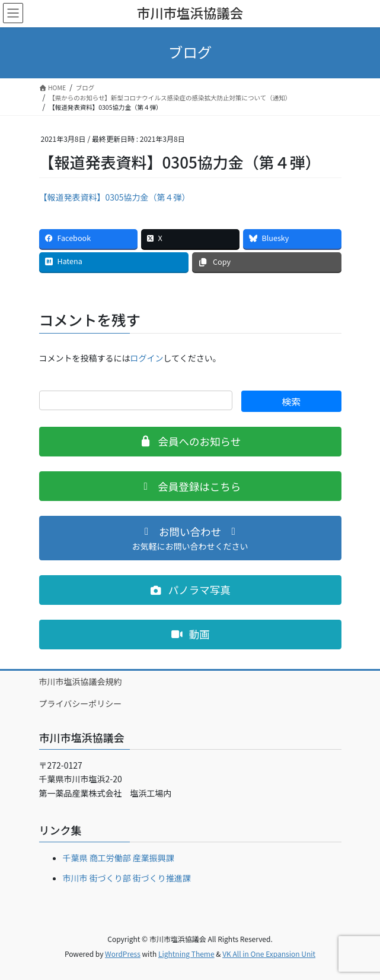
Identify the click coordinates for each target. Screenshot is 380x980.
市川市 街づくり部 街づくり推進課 (127, 878)
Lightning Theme (186, 954)
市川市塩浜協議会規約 (81, 681)
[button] (190, 442)
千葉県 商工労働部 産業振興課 (119, 858)
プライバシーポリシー (81, 703)
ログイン (147, 358)
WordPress (123, 954)
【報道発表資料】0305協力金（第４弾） (115, 197)
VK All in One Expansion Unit (269, 954)
